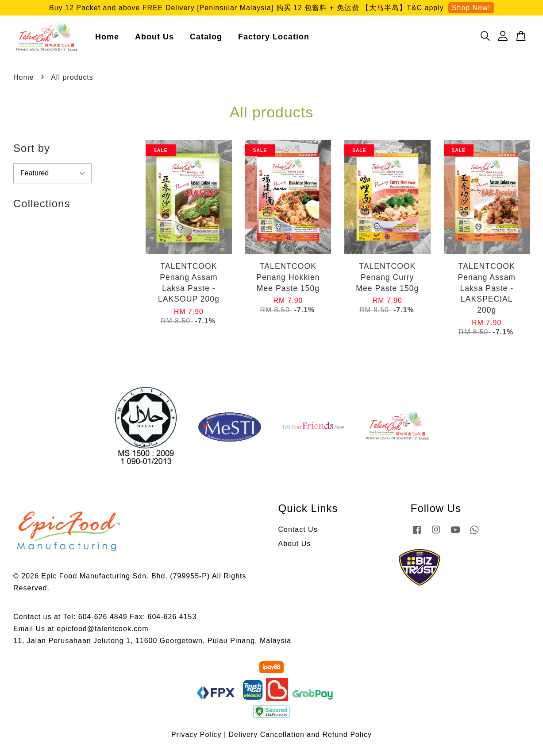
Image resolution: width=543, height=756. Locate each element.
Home (107, 38)
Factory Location (274, 38)
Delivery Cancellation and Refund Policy (300, 737)
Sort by (32, 150)
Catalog (206, 38)
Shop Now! (471, 8)
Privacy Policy (196, 737)
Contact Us (298, 532)
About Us (154, 38)
